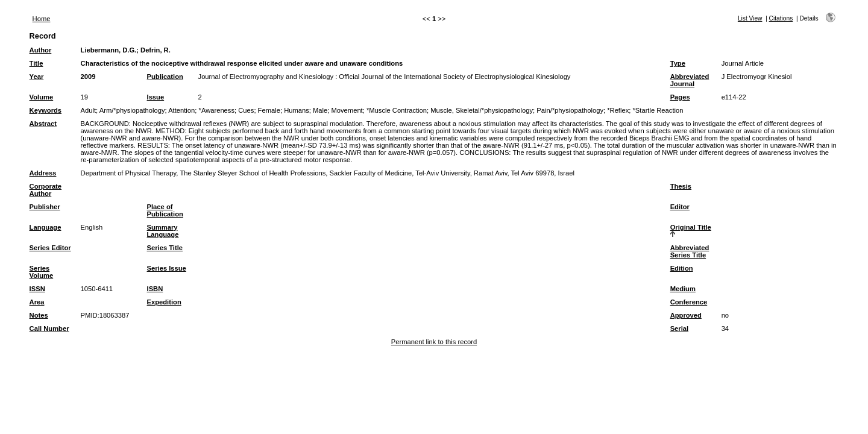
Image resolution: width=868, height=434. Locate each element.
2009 (88, 77)
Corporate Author (46, 190)
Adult (89, 110)
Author (41, 50)
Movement (347, 110)
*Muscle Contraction (397, 110)
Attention (181, 110)
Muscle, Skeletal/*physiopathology (482, 110)
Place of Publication (165, 210)
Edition (682, 268)
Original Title (691, 227)
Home (42, 19)
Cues (246, 110)
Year (37, 77)
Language (46, 227)
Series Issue (167, 268)
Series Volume (42, 272)
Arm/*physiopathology (132, 110)
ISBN (155, 289)
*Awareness (217, 110)
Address (43, 173)
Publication (165, 77)
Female (269, 110)
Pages (680, 97)
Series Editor (50, 248)
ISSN (37, 289)
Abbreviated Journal (690, 80)
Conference (689, 302)
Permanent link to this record (434, 342)
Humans (297, 110)
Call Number (49, 329)
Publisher (45, 207)
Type (678, 63)
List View (750, 18)
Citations (781, 18)
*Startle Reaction (658, 110)
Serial (679, 329)
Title (36, 63)
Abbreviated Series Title (690, 251)
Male (320, 110)
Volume (42, 97)
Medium (683, 289)
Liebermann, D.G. (109, 50)
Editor (680, 207)
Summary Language (163, 231)
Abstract (43, 124)
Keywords (46, 110)
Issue (156, 97)
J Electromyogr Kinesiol (757, 77)
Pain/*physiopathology (570, 110)
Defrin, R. (156, 50)
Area (37, 302)
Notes (39, 315)
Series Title (165, 248)
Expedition (164, 302)
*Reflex (618, 110)
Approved (686, 315)
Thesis (681, 186)
